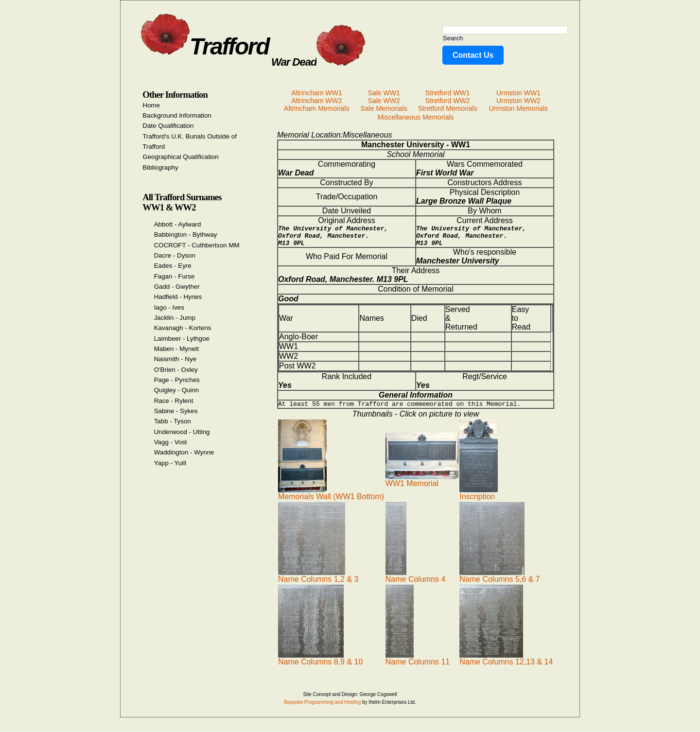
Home (151, 105)
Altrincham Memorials (317, 108)
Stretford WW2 (448, 101)
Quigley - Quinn (177, 390)
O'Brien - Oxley (176, 370)
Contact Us (473, 55)
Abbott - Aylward (178, 224)
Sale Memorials (384, 108)
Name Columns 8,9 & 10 (320, 664)
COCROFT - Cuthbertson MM (197, 245)
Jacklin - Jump (175, 318)
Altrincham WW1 (316, 93)
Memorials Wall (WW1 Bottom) (331, 499)
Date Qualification (168, 126)
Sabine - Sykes (176, 411)
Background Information (177, 115)
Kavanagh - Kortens (183, 328)
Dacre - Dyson (175, 255)
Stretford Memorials (448, 108)
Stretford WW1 (448, 93)
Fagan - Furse (175, 276)
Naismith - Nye (175, 359)
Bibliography (160, 167)
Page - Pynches (177, 380)
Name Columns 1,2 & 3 (318, 582)
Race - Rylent (174, 401)
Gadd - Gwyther (177, 287)
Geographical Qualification (180, 157)
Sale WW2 (384, 101)
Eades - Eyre (173, 266)
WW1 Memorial (422, 486)
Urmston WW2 (518, 101)
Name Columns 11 (418, 664)
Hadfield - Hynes (178, 297)
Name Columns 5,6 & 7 (499, 582)
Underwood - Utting (182, 432)
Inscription (479, 499)
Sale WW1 (384, 93)
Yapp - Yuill (170, 463)
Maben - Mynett (177, 349)
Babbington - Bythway (186, 235)
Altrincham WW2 (316, 101)
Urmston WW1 (518, 93)
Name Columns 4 (416, 582)
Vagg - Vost (171, 442)
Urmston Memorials (518, 108)
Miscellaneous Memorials (415, 117)
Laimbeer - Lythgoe (182, 339)
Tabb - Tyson (173, 421)
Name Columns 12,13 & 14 (506, 664)
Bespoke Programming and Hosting (322, 708)
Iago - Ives (169, 307)
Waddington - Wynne (184, 452)
